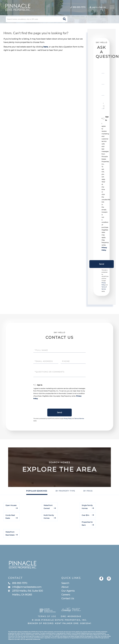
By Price (88, 491)
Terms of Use (47, 617)
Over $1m (85, 515)
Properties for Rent (87, 524)
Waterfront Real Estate (10, 533)
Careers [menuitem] (66, 595)
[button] (64, 19)
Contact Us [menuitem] (68, 599)
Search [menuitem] (65, 583)
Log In (93, 7)
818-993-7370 (18, 583)
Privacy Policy (68, 419)
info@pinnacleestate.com (25, 587)
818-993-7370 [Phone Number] (78, 7)
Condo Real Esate (10, 517)
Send (102, 264)
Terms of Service (79, 419)
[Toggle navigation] (112, 7)
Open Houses (11, 505)
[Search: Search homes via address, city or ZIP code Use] (37, 19)
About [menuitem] (65, 587)
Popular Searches (37, 491)
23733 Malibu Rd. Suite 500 (26, 593)
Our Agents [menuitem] (68, 591)
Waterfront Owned (48, 507)
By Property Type (65, 491)
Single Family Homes (87, 507)
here (46, 47)
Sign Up (102, 7)
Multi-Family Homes (49, 517)
